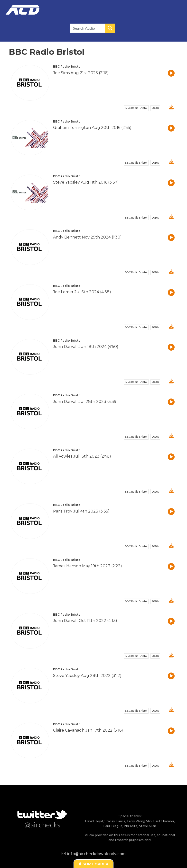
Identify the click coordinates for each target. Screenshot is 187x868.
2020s (155, 108)
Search (110, 28)
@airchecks (42, 824)
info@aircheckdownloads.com (96, 853)
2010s (155, 163)
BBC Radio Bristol (136, 108)
